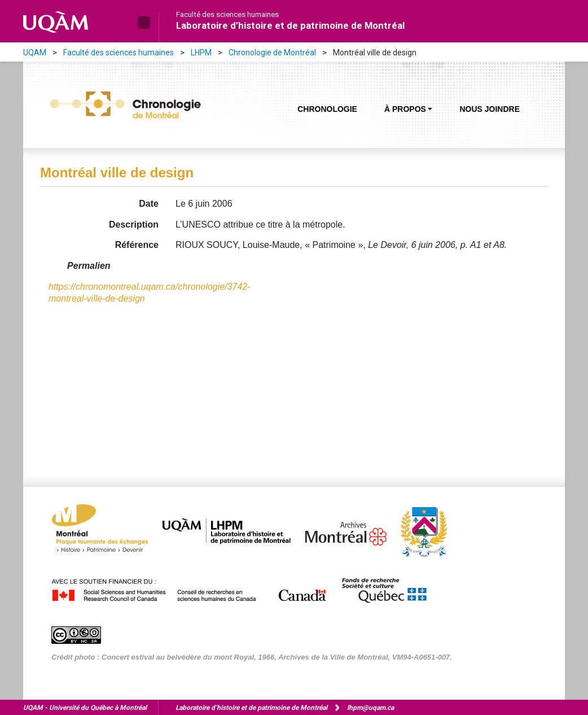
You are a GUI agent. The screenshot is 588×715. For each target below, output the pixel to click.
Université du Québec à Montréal (85, 708)
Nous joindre (490, 109)
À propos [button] (405, 109)
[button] (144, 23)
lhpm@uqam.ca (370, 708)
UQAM (35, 53)
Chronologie (327, 109)
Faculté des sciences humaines (227, 15)
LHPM (201, 53)
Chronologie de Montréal (272, 53)
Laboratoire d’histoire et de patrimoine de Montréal (290, 25)
